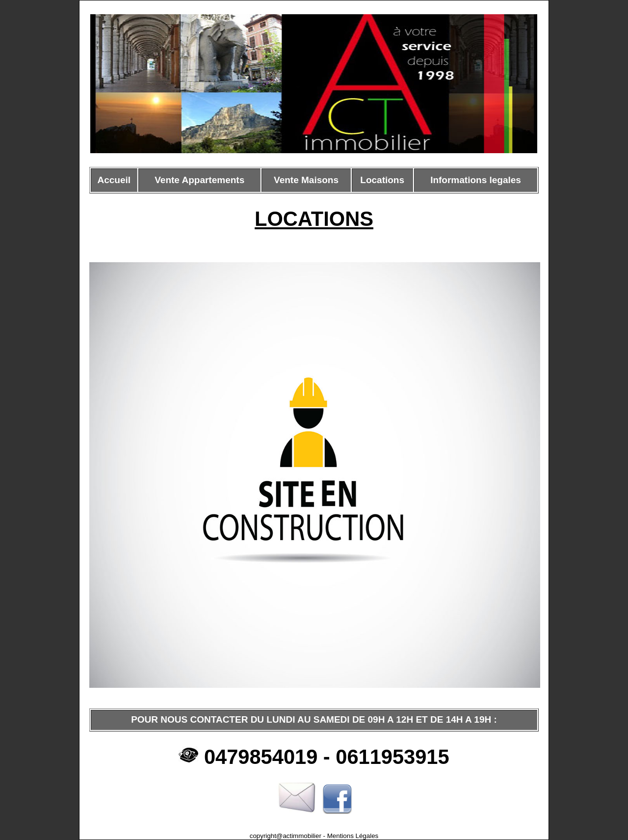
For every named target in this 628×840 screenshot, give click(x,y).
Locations (382, 180)
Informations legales (476, 180)
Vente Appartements (199, 180)
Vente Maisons (306, 180)
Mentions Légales (352, 836)
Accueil (114, 180)
